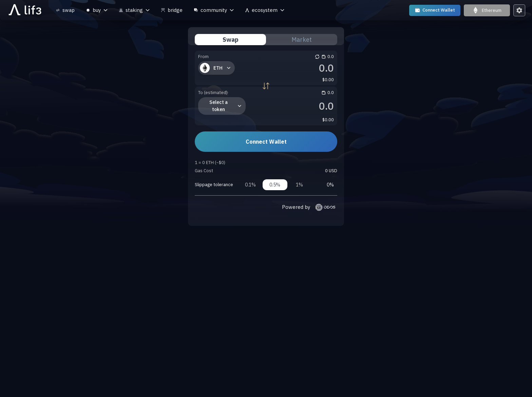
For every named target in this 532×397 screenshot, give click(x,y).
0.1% (250, 185)
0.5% (275, 185)
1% (299, 185)
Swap (231, 40)
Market (302, 40)
